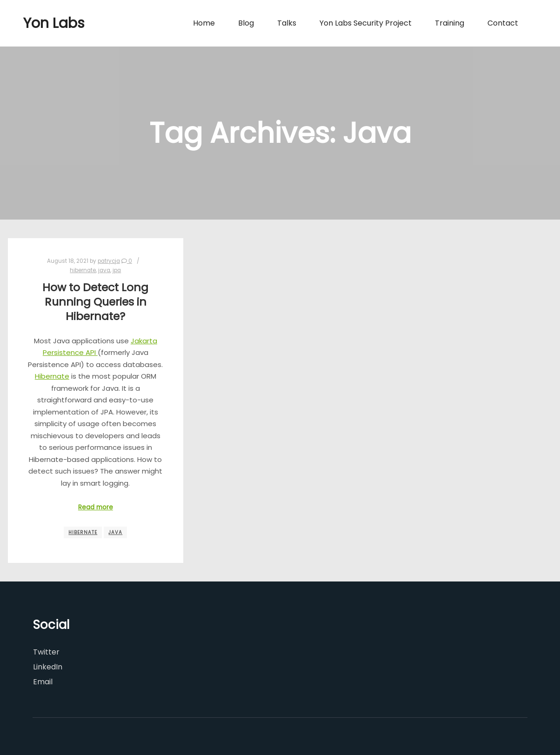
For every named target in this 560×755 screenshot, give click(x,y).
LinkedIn (48, 667)
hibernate (83, 270)
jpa (117, 270)
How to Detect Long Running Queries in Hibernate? (95, 301)
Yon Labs (54, 23)
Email (43, 682)
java (104, 270)
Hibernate (52, 376)
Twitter (46, 652)
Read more (96, 507)
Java (115, 532)
